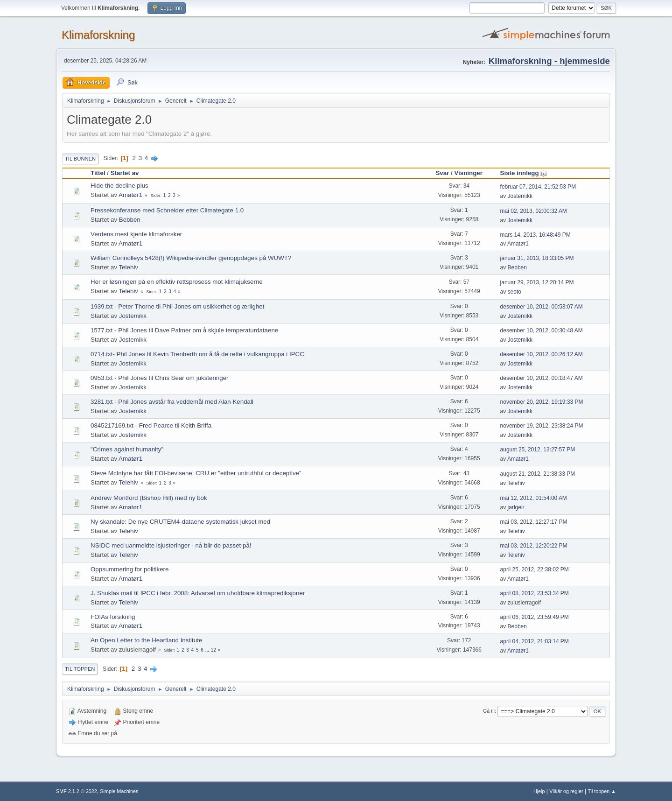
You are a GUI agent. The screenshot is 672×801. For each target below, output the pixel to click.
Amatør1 (130, 195)
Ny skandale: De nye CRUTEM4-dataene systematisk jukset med (180, 522)
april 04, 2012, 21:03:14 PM (535, 641)
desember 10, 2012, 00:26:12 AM (542, 354)
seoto (514, 292)
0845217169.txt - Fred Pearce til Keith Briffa (151, 425)
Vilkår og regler (566, 791)
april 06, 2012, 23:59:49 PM (535, 617)
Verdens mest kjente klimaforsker (136, 234)
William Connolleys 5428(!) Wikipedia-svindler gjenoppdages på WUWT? (191, 258)
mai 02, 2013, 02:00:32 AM (534, 211)
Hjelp (539, 791)
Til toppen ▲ (602, 791)
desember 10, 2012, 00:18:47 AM (542, 378)
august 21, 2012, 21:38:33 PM (538, 474)
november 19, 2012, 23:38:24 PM (542, 426)
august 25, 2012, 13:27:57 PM (538, 450)
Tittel (98, 173)
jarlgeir (516, 507)
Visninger (468, 173)
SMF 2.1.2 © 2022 (77, 791)
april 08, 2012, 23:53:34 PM (535, 593)
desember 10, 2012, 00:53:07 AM (542, 307)
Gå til (489, 711)
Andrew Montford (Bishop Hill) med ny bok (149, 498)
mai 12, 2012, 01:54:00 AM (534, 498)
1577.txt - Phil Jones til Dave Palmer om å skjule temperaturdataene (184, 330)
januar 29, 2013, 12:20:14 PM (537, 282)
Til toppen (80, 669)
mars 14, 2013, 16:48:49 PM (535, 235)
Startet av (125, 173)
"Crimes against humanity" (127, 449)
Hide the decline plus (119, 186)
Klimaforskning (98, 35)
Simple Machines (119, 791)
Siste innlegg (524, 173)
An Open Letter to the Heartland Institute (146, 640)
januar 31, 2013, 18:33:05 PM (537, 258)
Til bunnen (80, 159)
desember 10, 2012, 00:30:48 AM (542, 330)
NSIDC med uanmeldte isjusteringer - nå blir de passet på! (171, 545)
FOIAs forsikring (113, 617)
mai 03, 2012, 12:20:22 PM (534, 546)
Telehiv (129, 267)
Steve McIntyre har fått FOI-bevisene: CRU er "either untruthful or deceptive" (196, 473)
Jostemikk (520, 196)
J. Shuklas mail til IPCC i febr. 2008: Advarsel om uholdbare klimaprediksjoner (198, 593)
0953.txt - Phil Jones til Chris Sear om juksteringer (160, 378)
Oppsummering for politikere (129, 569)
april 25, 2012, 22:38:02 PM (535, 569)
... (208, 650)
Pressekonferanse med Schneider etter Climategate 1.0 (167, 210)
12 (213, 650)
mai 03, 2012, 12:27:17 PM (534, 522)
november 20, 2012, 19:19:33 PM (542, 402)
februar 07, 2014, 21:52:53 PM (538, 187)
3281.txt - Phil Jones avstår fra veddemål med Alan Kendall (172, 402)
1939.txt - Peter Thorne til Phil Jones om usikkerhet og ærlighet (177, 306)
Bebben (130, 220)
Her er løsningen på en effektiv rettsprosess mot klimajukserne (177, 282)
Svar (442, 173)
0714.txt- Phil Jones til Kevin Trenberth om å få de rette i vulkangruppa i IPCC (197, 354)
